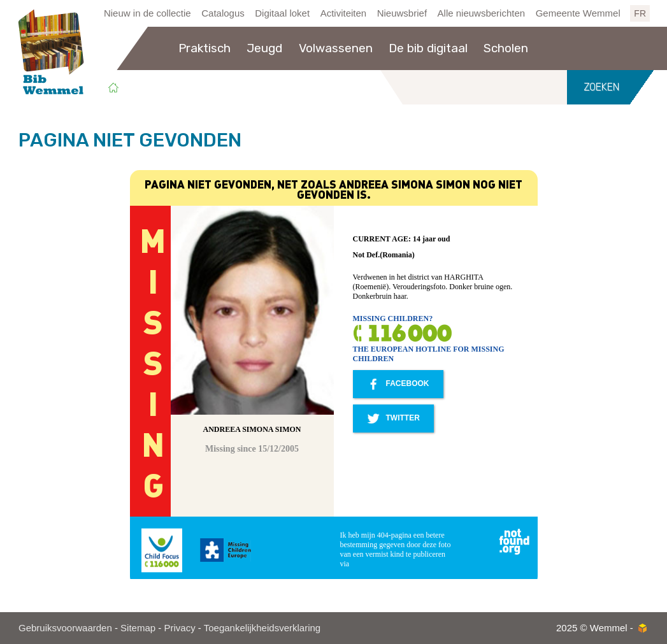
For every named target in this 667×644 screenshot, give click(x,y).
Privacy (179, 628)
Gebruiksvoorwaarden (65, 628)
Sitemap (138, 628)
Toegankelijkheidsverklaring (262, 628)
